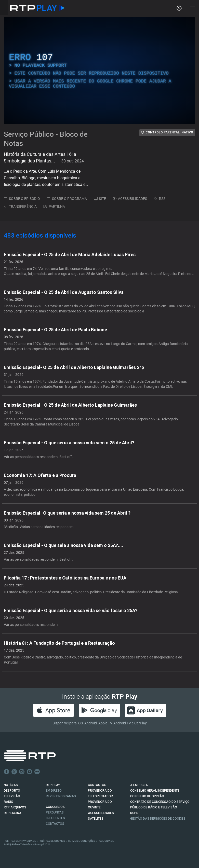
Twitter (14, 772)
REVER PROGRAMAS (61, 796)
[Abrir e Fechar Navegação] (192, 8)
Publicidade (106, 841)
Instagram (22, 772)
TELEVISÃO (12, 796)
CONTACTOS (97, 785)
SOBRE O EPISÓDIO (22, 199)
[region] (100, 71)
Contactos (55, 824)
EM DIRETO (54, 791)
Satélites (96, 819)
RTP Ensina (13, 813)
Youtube (30, 772)
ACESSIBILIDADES (130, 199)
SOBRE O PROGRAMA (67, 199)
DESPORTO (12, 791)
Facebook (7, 772)
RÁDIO (9, 802)
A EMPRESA (139, 785)
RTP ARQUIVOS (15, 807)
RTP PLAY (53, 785)
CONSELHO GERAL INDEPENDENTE (155, 791)
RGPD (134, 813)
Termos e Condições (81, 841)
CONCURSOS (55, 807)
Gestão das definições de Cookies (158, 819)
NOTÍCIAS (11, 785)
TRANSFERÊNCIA (20, 206)
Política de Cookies (52, 841)
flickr (37, 772)
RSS (160, 199)
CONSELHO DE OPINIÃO (147, 796)
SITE (100, 199)
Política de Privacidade (20, 841)
